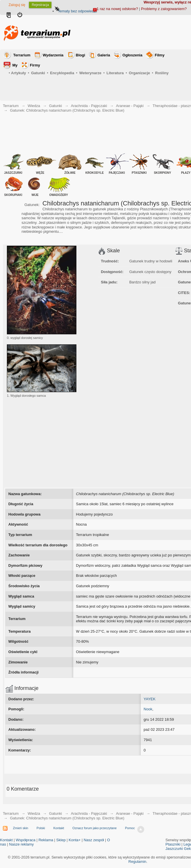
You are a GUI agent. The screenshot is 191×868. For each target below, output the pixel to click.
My (11, 65)
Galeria (104, 55)
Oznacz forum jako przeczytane (94, 828)
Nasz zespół (94, 840)
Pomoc (130, 828)
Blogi (81, 55)
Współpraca (26, 840)
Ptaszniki (173, 844)
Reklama (46, 840)
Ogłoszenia (132, 55)
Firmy (35, 65)
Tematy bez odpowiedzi (77, 11)
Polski (41, 828)
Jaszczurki (174, 849)
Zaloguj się (17, 5)
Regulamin (137, 862)
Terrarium (22, 55)
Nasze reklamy (22, 844)
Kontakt (59, 828)
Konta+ (75, 840)
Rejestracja (40, 5)
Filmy (160, 55)
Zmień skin (21, 828)
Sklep (61, 840)
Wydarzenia (53, 55)
